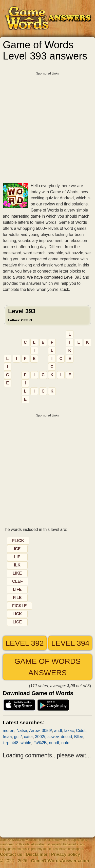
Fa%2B (40, 743)
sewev (53, 737)
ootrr (65, 743)
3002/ (40, 737)
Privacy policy (66, 854)
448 (15, 743)
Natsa (22, 731)
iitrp (6, 743)
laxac (69, 731)
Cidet (81, 731)
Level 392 (25, 643)
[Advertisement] (48, 125)
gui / (18, 737)
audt (58, 731)
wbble (26, 743)
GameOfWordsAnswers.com (60, 861)
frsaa (7, 737)
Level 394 (70, 643)
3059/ (47, 731)
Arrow (34, 731)
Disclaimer (37, 854)
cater (29, 737)
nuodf (54, 743)
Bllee (79, 737)
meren (8, 731)
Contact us (11, 854)
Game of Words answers (48, 667)
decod (66, 737)
